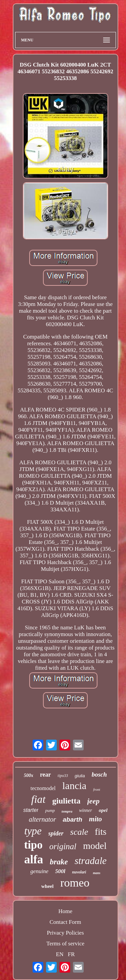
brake (59, 862)
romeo (75, 883)
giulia (80, 776)
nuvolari (79, 872)
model (95, 846)
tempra (67, 811)
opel (103, 810)
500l (60, 871)
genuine (39, 871)
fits (101, 832)
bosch (99, 774)
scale (79, 832)
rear (46, 775)
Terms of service (65, 944)
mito (96, 819)
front (97, 789)
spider (56, 833)
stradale (91, 861)
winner (86, 810)
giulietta (67, 801)
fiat (38, 799)
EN (60, 954)
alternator (43, 819)
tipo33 (63, 776)
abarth (73, 819)
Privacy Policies (65, 933)
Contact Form (66, 922)
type (33, 831)
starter (31, 810)
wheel (48, 886)
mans (96, 873)
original (63, 846)
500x (29, 775)
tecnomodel (43, 788)
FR (71, 954)
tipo (33, 845)
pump (50, 810)
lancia (75, 786)
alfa (34, 859)
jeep (94, 801)
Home (66, 911)
